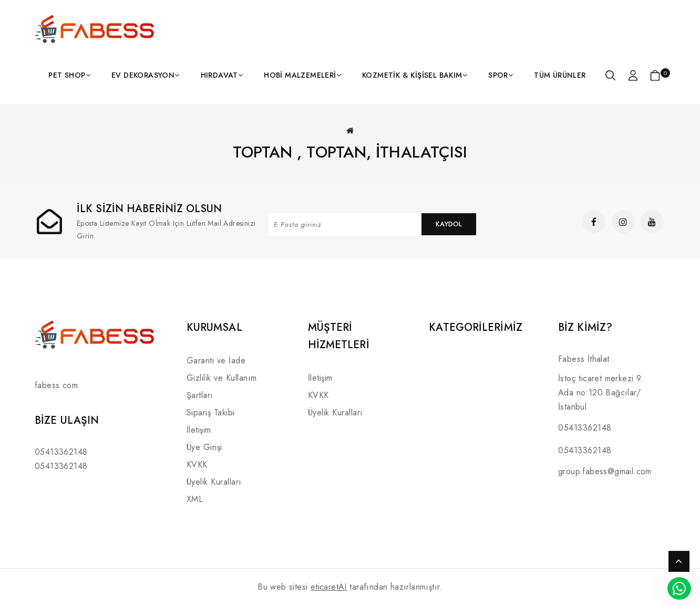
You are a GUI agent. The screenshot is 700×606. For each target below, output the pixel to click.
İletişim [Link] (199, 430)
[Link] (95, 29)
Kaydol (449, 224)
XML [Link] (195, 499)
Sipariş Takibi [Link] (211, 412)
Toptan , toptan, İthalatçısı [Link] (350, 152)
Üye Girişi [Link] (204, 447)
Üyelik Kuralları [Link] (214, 482)
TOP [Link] (679, 561)
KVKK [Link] (197, 464)
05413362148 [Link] (61, 452)
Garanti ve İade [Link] (216, 361)
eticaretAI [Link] (329, 587)
